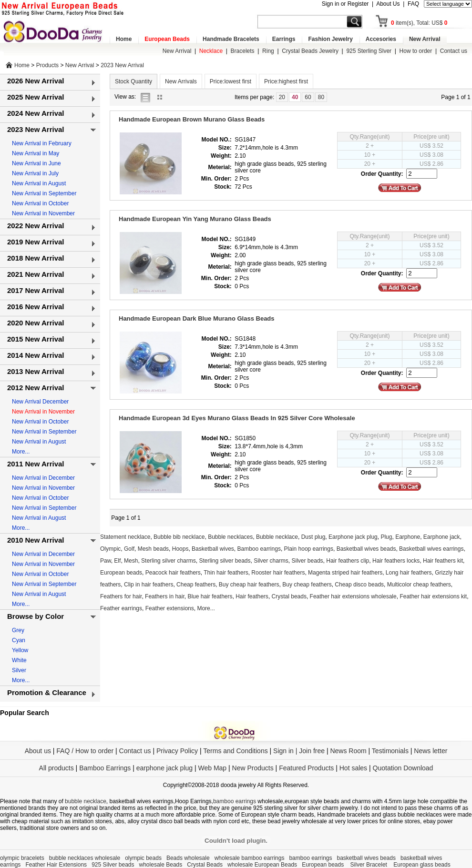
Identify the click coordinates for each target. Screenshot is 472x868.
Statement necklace (125, 537)
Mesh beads (153, 549)
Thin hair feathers (226, 573)
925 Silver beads (113, 865)
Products (47, 65)
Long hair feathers (409, 573)
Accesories (381, 39)
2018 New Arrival (36, 258)
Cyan (19, 640)
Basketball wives (213, 549)
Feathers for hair (121, 596)
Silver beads (308, 561)
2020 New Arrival (36, 323)
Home (124, 39)
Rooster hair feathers (278, 573)
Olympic (110, 549)
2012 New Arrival (36, 388)
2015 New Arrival (36, 339)
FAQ (413, 4)
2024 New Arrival (36, 113)
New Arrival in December (43, 478)
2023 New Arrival (122, 65)
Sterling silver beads (225, 561)
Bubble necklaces (230, 537)
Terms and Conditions (235, 751)
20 (282, 97)
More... (21, 452)
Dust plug (313, 537)
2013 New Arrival (36, 371)
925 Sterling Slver (369, 51)
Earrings (284, 39)
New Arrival (425, 39)
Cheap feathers (196, 585)
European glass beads (422, 865)
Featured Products (306, 768)
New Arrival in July (35, 173)
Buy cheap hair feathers (249, 585)
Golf (129, 549)
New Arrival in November (43, 213)
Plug (386, 537)
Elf (117, 561)
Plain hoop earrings (309, 549)
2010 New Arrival (36, 540)
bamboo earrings (235, 801)
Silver (19, 670)
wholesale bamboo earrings (250, 858)
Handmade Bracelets (231, 39)
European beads (121, 573)
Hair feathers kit (443, 561)
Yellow (20, 650)
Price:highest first (286, 81)
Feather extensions (170, 608)
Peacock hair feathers (173, 573)
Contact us (454, 51)
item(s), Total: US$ (419, 23)
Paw (106, 561)
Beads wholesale (188, 858)
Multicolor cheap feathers (419, 585)
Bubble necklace (277, 537)
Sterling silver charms (169, 561)
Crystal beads (289, 596)
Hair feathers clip (348, 561)
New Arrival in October (40, 203)
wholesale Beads (161, 865)
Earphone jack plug (353, 537)
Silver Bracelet (370, 865)
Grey (18, 630)
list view (148, 97)
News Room (349, 751)
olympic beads (143, 858)
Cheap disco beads (359, 585)
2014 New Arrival (36, 355)
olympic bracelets (22, 858)
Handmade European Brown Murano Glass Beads (192, 119)
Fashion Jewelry (330, 39)
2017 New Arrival (36, 290)
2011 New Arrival (36, 464)
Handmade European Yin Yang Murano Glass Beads (195, 219)
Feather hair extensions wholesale (353, 596)
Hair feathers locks (396, 561)
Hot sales (353, 768)
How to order (416, 51)
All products (56, 768)
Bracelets (243, 51)
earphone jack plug (164, 768)
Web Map (212, 768)
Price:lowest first (231, 81)
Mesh (131, 561)
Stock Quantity (133, 81)
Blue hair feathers (210, 596)
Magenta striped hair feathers (345, 573)
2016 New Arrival (36, 307)
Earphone (408, 537)
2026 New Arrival (36, 81)
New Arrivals (181, 81)
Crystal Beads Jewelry (310, 51)
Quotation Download (403, 768)
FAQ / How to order (85, 751)
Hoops (180, 549)
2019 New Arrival (36, 242)
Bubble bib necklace (179, 537)
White (19, 660)
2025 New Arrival (36, 97)
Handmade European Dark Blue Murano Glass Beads (197, 318)
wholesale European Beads (262, 865)
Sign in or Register (345, 4)
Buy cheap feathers (307, 585)
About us (38, 751)
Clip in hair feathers (149, 585)
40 (295, 97)
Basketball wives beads (366, 549)
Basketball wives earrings (431, 549)
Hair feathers (252, 596)
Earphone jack (442, 537)
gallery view (162, 97)
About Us (388, 4)
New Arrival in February (42, 143)
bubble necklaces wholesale (85, 858)
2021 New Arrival (36, 274)
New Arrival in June (36, 163)
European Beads (167, 39)
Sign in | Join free (299, 751)
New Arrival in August (39, 183)
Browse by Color (36, 616)
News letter (431, 751)
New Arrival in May (36, 153)
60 (308, 97)
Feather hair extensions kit (433, 596)
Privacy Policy (177, 751)
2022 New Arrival (36, 226)
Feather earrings (121, 608)
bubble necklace (86, 801)
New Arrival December (40, 402)
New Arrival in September (44, 193)
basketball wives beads (366, 858)
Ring (268, 51)
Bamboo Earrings (105, 768)
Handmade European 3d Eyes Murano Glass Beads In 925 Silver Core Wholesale (237, 418)
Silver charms (271, 561)
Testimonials (390, 751)
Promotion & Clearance (47, 692)
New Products (253, 768)
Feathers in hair (165, 596)
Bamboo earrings (259, 549)
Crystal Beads (205, 865)
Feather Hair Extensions (56, 865)
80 (321, 97)
